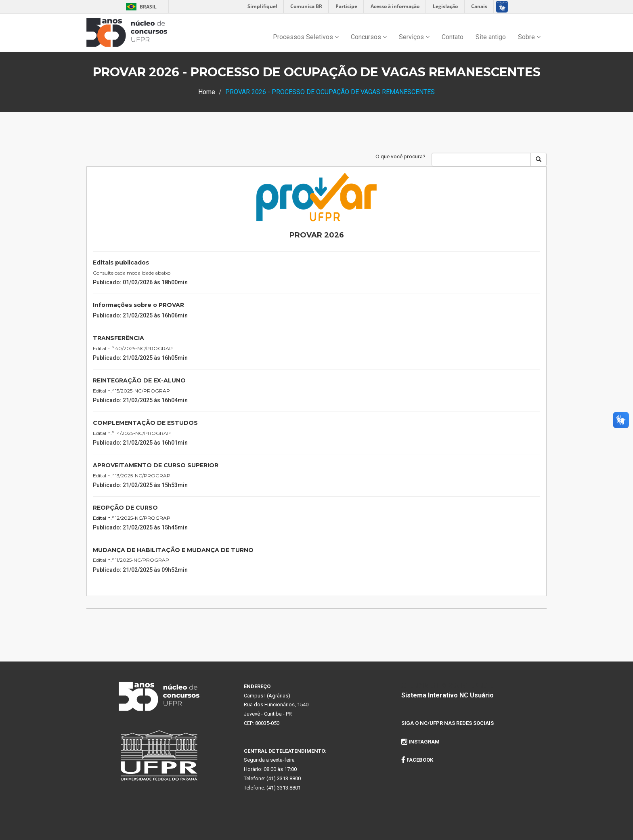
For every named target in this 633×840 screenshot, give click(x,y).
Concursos (369, 37)
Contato (453, 37)
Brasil (140, 7)
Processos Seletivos (306, 37)
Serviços (414, 37)
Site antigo (491, 37)
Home (207, 92)
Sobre (529, 37)
